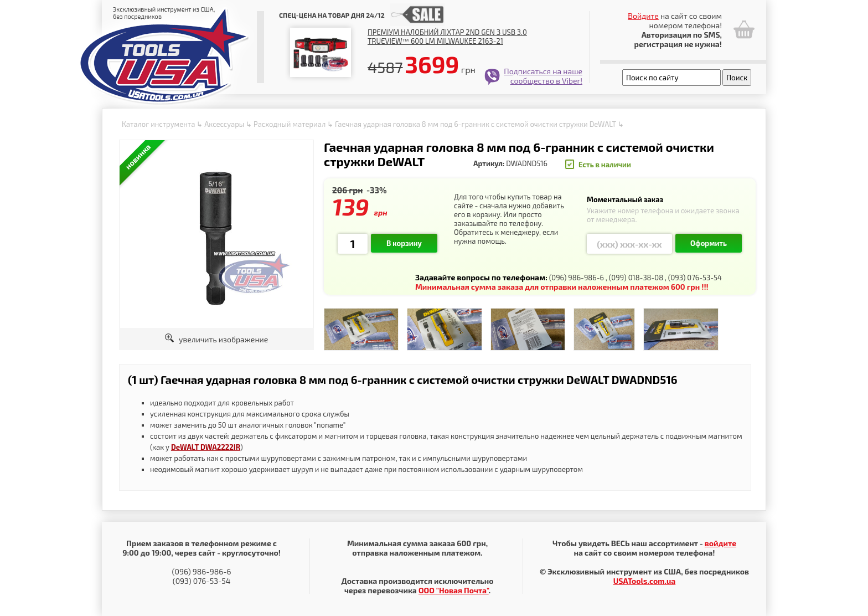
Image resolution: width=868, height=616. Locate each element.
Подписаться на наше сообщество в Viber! (543, 76)
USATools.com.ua (644, 581)
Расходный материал (290, 124)
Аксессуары (224, 124)
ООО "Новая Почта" (454, 590)
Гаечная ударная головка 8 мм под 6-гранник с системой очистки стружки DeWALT (476, 124)
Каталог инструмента (158, 124)
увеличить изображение (217, 339)
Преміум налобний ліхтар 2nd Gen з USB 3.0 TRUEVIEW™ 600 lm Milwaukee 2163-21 (447, 37)
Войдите (643, 16)
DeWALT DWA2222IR (206, 447)
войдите (720, 543)
